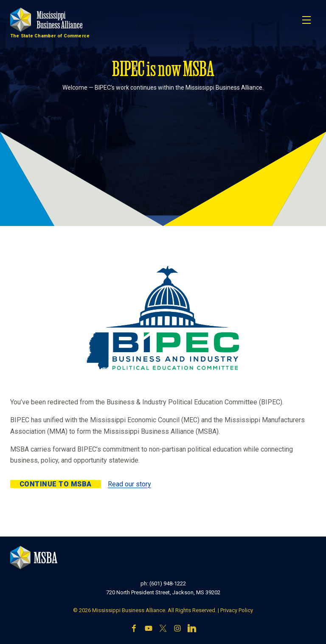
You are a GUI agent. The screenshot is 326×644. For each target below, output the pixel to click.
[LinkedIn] (192, 629)
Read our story (129, 484)
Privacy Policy (237, 610)
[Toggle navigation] (306, 20)
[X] (163, 629)
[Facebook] (134, 629)
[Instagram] (177, 629)
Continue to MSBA (56, 484)
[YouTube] (149, 629)
